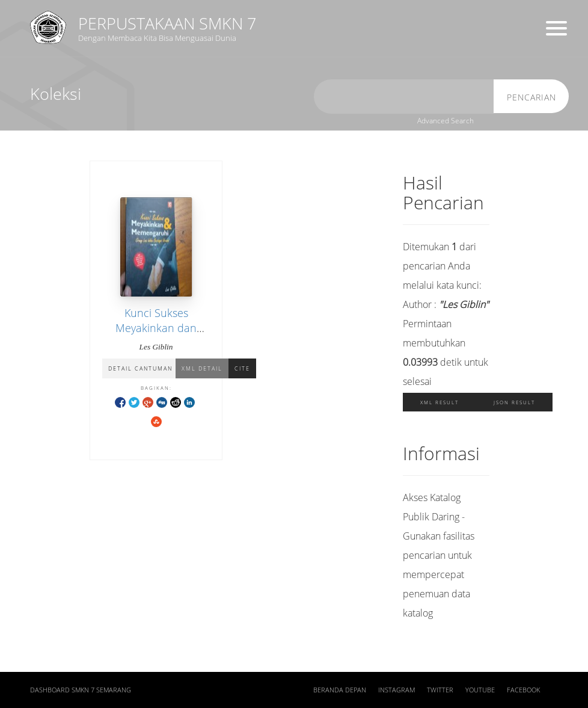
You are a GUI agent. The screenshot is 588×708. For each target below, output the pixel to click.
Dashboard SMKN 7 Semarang (81, 690)
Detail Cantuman (140, 368)
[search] (404, 97)
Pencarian (531, 97)
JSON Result (514, 402)
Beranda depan (340, 690)
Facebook (523, 690)
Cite (242, 368)
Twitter (440, 690)
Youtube (480, 690)
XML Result (439, 402)
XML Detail (202, 368)
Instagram (397, 690)
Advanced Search (446, 121)
